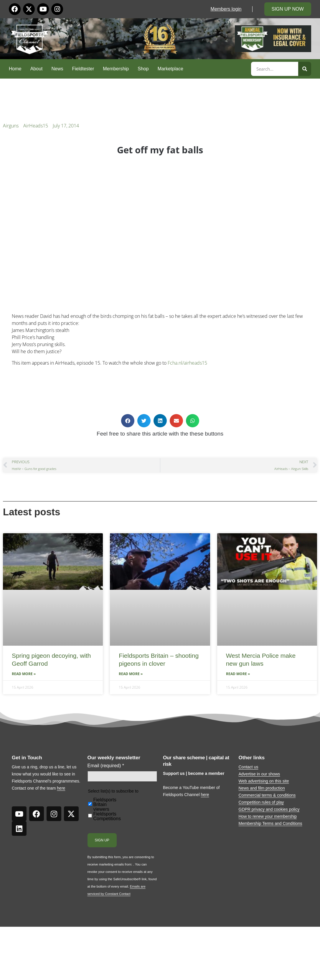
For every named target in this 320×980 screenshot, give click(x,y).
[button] (128, 421)
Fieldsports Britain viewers (105, 805)
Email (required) (106, 766)
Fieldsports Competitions (107, 816)
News (57, 69)
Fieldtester (83, 69)
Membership (116, 69)
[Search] (305, 69)
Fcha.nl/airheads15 (187, 363)
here (61, 788)
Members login (226, 9)
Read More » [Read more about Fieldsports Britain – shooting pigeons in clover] (131, 674)
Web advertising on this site (264, 781)
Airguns (11, 126)
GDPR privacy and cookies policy (269, 809)
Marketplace (170, 69)
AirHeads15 (36, 126)
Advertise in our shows (259, 774)
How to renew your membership (268, 816)
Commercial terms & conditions (267, 795)
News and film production (262, 788)
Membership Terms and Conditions (270, 823)
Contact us (249, 767)
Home (15, 69)
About (37, 69)
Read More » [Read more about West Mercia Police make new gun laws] (238, 674)
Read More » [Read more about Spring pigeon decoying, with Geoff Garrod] (24, 674)
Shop (143, 69)
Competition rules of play (261, 802)
